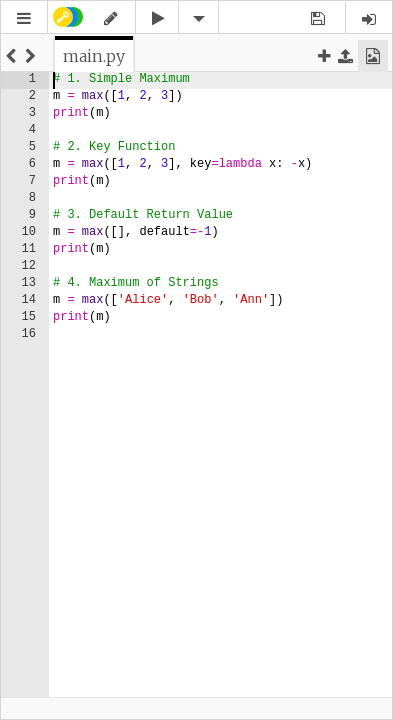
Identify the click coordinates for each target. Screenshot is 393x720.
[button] (24, 18)
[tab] (94, 56)
